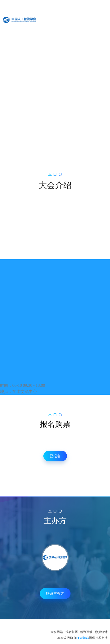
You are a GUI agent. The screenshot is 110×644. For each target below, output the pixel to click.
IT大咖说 (82, 638)
